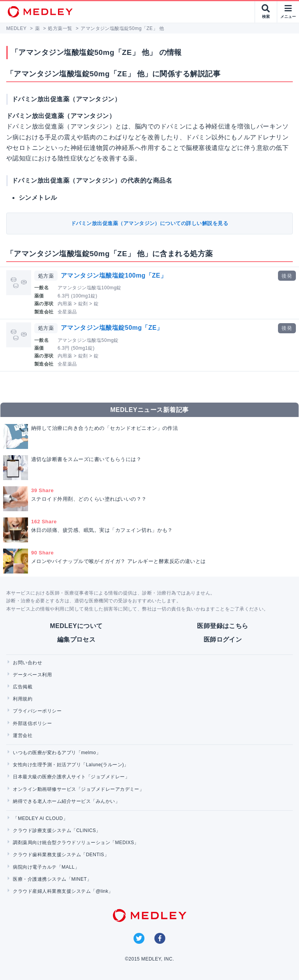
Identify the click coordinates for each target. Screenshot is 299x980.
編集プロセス (77, 640)
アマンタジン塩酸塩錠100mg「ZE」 (114, 275)
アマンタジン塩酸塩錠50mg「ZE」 (112, 328)
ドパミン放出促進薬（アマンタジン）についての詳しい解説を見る (149, 223)
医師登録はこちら (223, 626)
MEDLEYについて (76, 626)
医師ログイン (223, 640)
